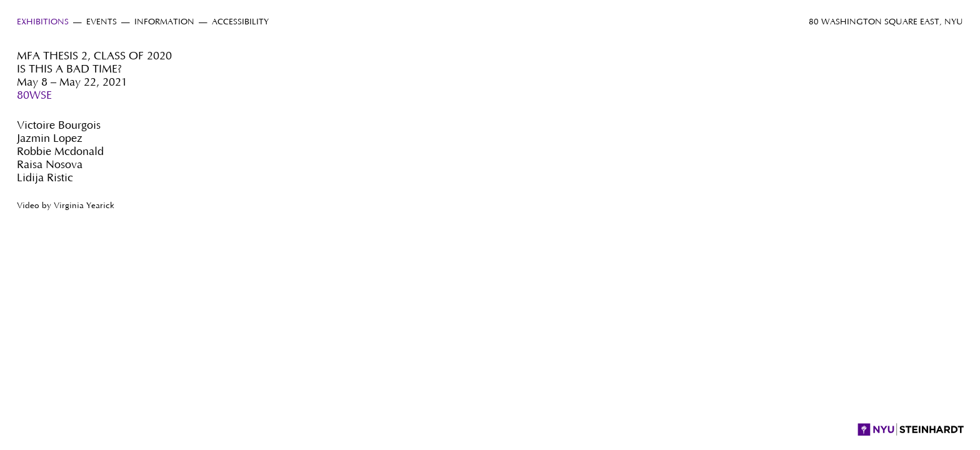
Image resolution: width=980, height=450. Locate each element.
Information (164, 22)
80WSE (34, 96)
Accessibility (240, 22)
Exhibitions (43, 22)
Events (102, 22)
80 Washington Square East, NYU (886, 22)
